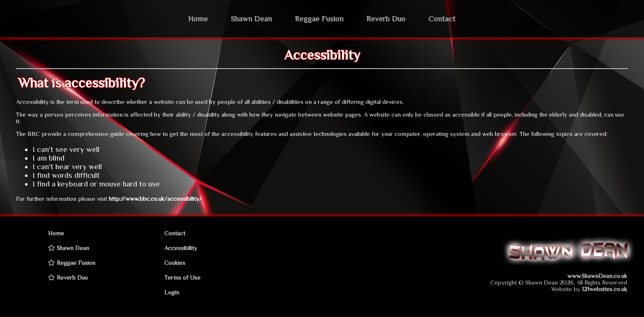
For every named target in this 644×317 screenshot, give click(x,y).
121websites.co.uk (605, 289)
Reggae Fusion (319, 19)
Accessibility (181, 248)
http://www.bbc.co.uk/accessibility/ (155, 199)
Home (198, 19)
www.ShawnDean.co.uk (597, 276)
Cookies (175, 263)
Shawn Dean (251, 19)
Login (172, 292)
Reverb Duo (386, 19)
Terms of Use (182, 278)
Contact (442, 19)
